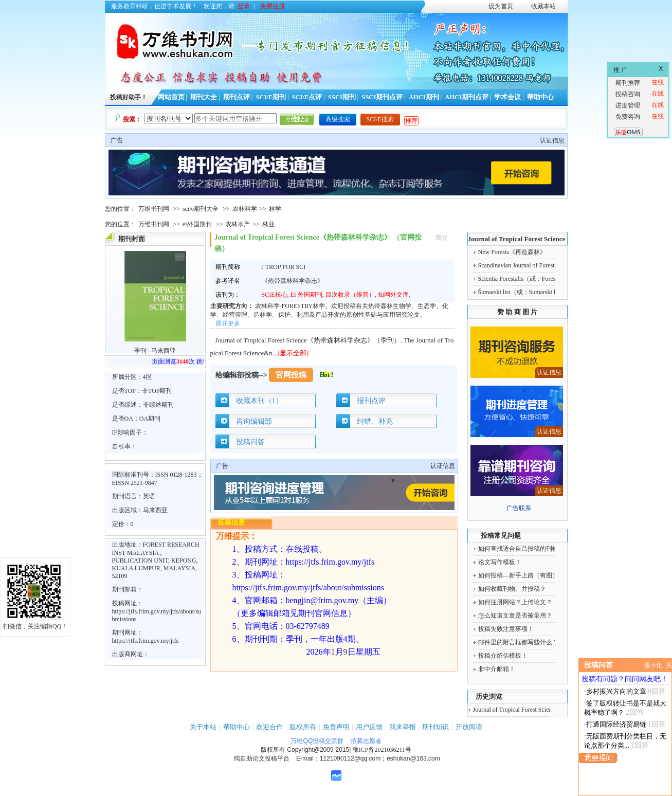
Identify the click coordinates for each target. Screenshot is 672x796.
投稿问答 (250, 442)
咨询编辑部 (254, 421)
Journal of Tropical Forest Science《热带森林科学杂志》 (546, 710)
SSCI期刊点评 (382, 97)
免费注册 (273, 6)
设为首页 (501, 6)
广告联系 (519, 508)
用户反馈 (369, 727)
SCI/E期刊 (271, 97)
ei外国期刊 (197, 224)
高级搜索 (338, 119)
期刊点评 (237, 97)
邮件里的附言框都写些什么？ (518, 642)
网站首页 (171, 97)
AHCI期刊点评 (467, 97)
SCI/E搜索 (380, 119)
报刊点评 (371, 401)
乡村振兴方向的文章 (616, 691)
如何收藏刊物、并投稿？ (512, 589)
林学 (275, 209)
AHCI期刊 (424, 97)
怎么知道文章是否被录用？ (515, 616)
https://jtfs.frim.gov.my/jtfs (146, 641)
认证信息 (552, 140)
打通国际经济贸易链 (616, 724)
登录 (244, 6)
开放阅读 (469, 727)
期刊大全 (204, 97)
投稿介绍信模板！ (503, 656)
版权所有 (303, 727)
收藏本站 (543, 6)
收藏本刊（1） (259, 401)
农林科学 (245, 209)
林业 (268, 224)
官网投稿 (291, 375)
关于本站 (203, 727)
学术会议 (507, 97)
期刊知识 (435, 727)
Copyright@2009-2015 (318, 750)
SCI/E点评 (307, 97)
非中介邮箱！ (497, 669)
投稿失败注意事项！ (506, 629)
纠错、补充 (375, 421)
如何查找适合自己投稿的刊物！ (521, 549)
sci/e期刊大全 (201, 209)
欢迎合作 (269, 727)
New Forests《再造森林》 (512, 252)
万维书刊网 (154, 209)
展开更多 (228, 323)
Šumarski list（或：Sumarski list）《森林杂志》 (541, 292)
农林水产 (238, 224)
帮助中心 (540, 97)
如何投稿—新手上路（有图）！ (521, 575)
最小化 (653, 665)
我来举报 (403, 727)
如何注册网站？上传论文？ (515, 602)
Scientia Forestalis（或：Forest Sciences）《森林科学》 (551, 279)
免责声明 (336, 727)
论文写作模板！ (500, 562)
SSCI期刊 (342, 97)
